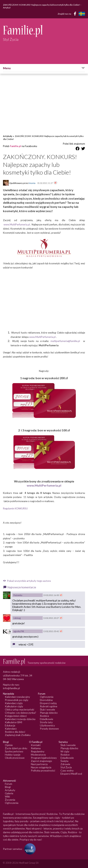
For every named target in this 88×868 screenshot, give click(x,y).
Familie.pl (16, 146)
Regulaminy (38, 751)
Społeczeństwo (14, 751)
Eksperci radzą (48, 703)
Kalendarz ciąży (14, 703)
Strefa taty (46, 722)
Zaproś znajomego (41, 761)
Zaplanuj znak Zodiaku (18, 735)
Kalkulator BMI (14, 722)
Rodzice (44, 716)
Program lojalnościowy (44, 758)
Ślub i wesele (47, 709)
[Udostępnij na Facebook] (78, 149)
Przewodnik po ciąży (17, 700)
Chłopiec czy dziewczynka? (21, 713)
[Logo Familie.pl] (44, 31)
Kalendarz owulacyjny (17, 697)
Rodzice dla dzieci (15, 732)
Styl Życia (66, 767)
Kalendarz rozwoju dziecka (20, 719)
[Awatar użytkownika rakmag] (7, 618)
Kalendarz (11, 729)
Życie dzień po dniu (16, 748)
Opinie (9, 745)
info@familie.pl (11, 688)
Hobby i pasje (13, 755)
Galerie (9, 793)
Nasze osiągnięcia (41, 767)
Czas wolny (67, 770)
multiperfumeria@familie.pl (65, 341)
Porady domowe (49, 729)
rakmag (17, 618)
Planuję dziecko (49, 713)
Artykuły (8, 136)
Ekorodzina (46, 700)
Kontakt (36, 745)
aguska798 (19, 631)
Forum (9, 784)
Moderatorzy (38, 755)
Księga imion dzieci (16, 716)
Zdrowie (65, 764)
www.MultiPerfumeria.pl (17, 224)
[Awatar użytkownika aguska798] (7, 631)
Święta (64, 761)
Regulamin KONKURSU (15, 508)
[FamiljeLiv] (82, 14)
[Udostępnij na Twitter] (83, 149)
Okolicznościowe (15, 758)
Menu (7, 68)
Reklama (36, 748)
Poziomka (18, 595)
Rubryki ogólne (49, 706)
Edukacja (10, 725)
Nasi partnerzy (39, 764)
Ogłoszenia (47, 697)
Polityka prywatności (43, 770)
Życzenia (10, 800)
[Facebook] (76, 14)
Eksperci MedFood (71, 774)
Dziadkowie (47, 719)
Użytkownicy (47, 725)
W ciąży (65, 751)
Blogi (8, 787)
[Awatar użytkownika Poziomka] (7, 595)
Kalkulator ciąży (14, 706)
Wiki (7, 796)
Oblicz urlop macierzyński (19, 709)
